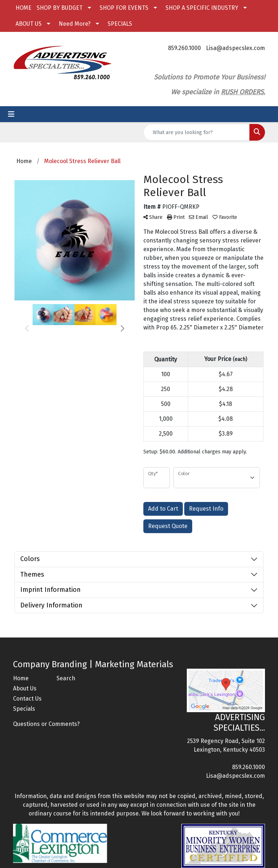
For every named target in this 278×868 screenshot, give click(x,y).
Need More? (75, 24)
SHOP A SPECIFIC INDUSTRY (202, 8)
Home (21, 678)
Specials (24, 709)
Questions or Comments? (46, 724)
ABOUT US (29, 24)
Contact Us (27, 699)
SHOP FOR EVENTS (124, 8)
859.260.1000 (184, 48)
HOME (24, 8)
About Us (25, 688)
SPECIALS (120, 24)
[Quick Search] (197, 132)
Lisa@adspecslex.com (235, 48)
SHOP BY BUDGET (60, 8)
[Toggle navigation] (11, 114)
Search (66, 678)
